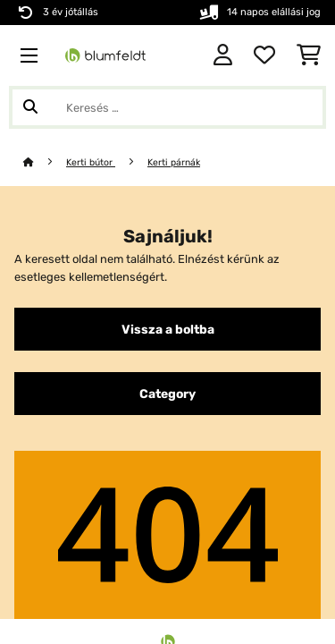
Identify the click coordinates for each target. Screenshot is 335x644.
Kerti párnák (174, 162)
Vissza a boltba (168, 329)
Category (167, 394)
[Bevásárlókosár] (309, 55)
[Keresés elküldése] (30, 107)
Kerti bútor (91, 162)
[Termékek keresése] (167, 107)
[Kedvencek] (264, 55)
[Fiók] (223, 55)
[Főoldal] (45, 162)
